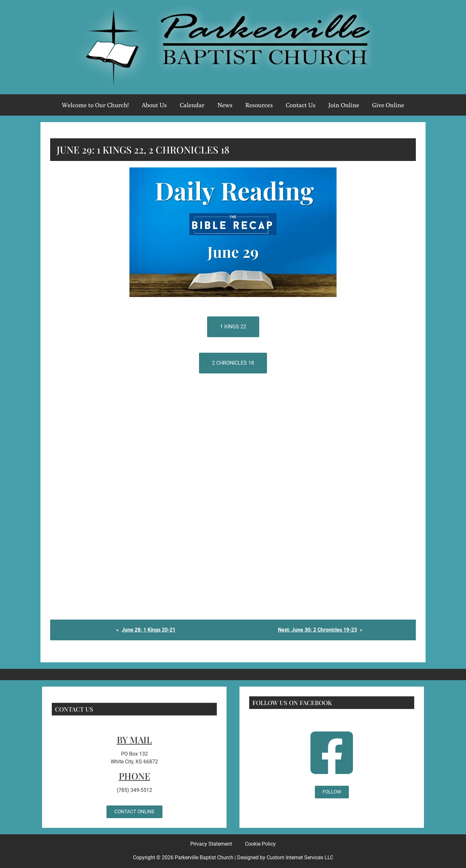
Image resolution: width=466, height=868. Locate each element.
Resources (259, 105)
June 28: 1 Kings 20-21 (149, 630)
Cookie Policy (260, 844)
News (225, 105)
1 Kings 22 (233, 327)
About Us (154, 105)
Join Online (344, 105)
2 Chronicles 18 (233, 363)
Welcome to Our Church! (95, 105)
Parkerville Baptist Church (204, 857)
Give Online (388, 105)
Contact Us (301, 105)
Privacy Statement (211, 844)
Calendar (192, 105)
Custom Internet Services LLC (300, 857)
